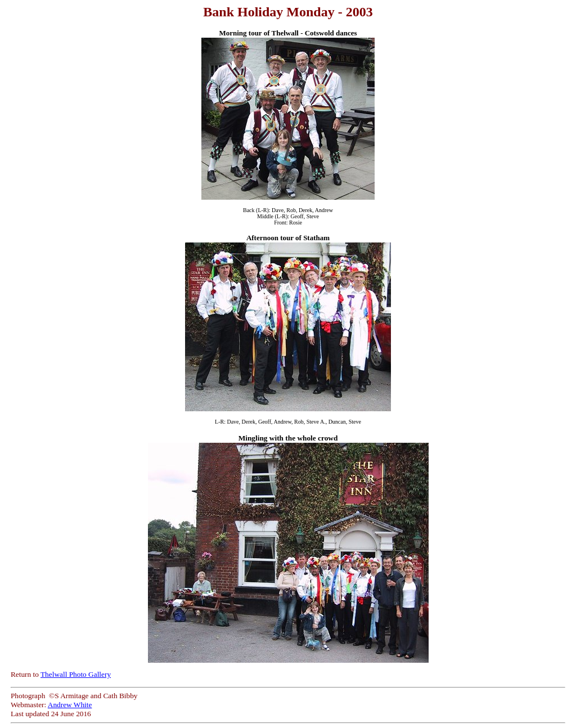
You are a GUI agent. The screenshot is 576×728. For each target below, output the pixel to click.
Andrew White (70, 705)
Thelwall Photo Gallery (76, 674)
